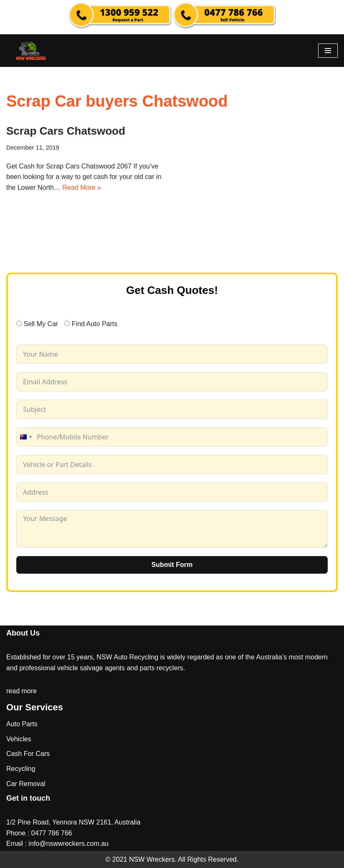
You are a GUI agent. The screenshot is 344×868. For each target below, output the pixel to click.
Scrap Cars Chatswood (66, 131)
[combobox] (25, 437)
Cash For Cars (28, 754)
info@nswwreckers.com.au (68, 844)
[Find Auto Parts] (67, 323)
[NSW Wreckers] (31, 51)
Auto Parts (22, 724)
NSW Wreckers (151, 859)
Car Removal (26, 784)
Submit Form (172, 565)
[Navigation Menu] (328, 51)
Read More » (82, 188)
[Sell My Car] (19, 323)
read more (22, 691)
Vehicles (19, 739)
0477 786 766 (52, 833)
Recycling (21, 769)
